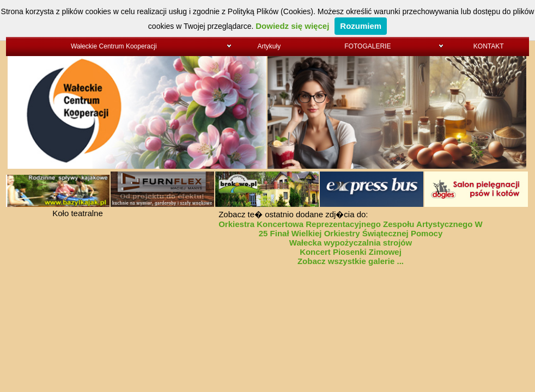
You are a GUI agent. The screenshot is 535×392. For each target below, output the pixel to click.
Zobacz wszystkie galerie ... (351, 261)
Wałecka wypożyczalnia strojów (351, 243)
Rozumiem (361, 26)
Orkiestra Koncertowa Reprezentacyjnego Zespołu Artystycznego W (351, 224)
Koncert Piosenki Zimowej (351, 252)
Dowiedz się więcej (292, 26)
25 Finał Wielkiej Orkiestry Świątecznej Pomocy (351, 233)
